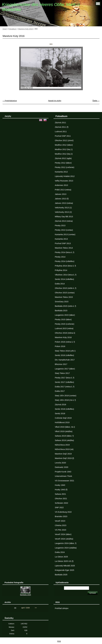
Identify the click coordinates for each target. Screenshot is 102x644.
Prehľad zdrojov (62, 608)
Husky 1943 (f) (61, 490)
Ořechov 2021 (61, 499)
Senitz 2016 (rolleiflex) (64, 355)
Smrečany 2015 (62, 302)
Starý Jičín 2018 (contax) (66, 396)
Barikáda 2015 (61, 311)
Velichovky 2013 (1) (63, 208)
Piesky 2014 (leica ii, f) (64, 252)
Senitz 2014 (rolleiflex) (64, 279)
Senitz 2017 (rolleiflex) (64, 382)
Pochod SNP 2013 (63, 243)
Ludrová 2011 (61, 132)
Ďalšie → (96, 101)
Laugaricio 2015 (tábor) (65, 315)
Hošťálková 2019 (62, 422)
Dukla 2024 (60, 552)
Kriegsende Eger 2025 (64, 570)
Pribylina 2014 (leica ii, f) (65, 266)
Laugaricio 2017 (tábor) (65, 369)
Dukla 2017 (60, 391)
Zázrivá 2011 (60, 123)
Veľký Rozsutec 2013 (64, 181)
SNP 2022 (59, 507)
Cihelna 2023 (61, 525)
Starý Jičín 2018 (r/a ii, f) (65, 400)
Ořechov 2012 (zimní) (64, 140)
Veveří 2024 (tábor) (63, 534)
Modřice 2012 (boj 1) (64, 149)
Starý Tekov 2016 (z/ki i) (65, 351)
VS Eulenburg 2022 (63, 512)
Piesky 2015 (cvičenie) (64, 324)
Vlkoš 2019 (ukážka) (64, 431)
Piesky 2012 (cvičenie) (64, 167)
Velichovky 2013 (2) (63, 212)
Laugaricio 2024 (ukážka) (66, 548)
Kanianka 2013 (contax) (65, 234)
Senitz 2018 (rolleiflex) (64, 409)
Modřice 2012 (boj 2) (64, 154)
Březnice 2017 (61, 364)
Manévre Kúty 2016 (26, 29)
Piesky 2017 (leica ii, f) (64, 378)
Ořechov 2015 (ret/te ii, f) (66, 288)
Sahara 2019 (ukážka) (64, 440)
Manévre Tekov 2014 (64, 248)
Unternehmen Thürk (63, 476)
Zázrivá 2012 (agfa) (63, 158)
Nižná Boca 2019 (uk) (64, 449)
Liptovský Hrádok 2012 (65, 176)
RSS (59, 641)
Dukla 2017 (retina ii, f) (65, 387)
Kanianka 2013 (61, 239)
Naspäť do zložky (55, 101)
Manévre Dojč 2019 (63, 454)
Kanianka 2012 (61, 172)
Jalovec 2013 (61, 194)
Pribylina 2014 (61, 270)
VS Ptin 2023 (60, 530)
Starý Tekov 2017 (62, 373)
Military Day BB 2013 (64, 217)
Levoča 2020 (60, 463)
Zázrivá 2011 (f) (62, 127)
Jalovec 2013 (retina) (64, 203)
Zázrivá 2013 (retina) (64, 221)
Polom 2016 (60, 346)
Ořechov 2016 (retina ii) (65, 333)
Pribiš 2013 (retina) (63, 190)
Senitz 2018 (60, 413)
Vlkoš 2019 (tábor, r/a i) (65, 427)
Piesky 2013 (60, 226)
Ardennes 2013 (61, 185)
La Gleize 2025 (61, 557)
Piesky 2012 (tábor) (63, 163)
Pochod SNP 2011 (63, 136)
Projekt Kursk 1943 (63, 472)
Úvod (5, 29)
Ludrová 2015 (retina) (64, 328)
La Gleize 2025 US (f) (64, 561)
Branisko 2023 (61, 516)
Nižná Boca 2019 (62, 445)
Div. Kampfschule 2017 (65, 360)
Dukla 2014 (60, 284)
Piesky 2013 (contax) (64, 230)
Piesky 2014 (60, 257)
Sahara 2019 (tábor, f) (64, 436)
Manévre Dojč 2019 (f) (64, 458)
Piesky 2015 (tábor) (63, 319)
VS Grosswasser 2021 (64, 481)
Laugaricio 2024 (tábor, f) (66, 543)
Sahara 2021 (60, 494)
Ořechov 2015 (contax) (65, 293)
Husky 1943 (60, 485)
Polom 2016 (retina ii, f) (65, 342)
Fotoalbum (12, 29)
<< (15, 608)
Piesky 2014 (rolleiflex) (65, 261)
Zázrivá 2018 (60, 405)
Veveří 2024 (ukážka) (64, 539)
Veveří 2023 (60, 521)
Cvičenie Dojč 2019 (63, 418)
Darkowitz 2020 (61, 467)
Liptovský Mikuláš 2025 (65, 566)
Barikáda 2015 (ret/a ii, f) (65, 306)
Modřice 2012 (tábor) (64, 145)
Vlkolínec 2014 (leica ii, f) (66, 275)
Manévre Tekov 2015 (64, 297)
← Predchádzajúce (10, 101)
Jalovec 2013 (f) (62, 199)
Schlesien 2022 (61, 503)
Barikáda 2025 (61, 575)
